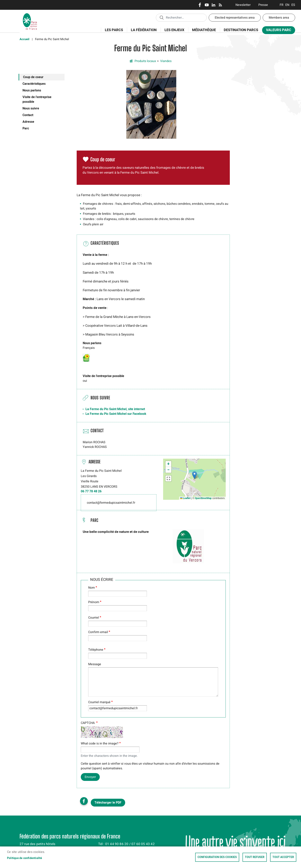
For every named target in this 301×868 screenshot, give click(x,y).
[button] (151, 104)
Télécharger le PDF (108, 803)
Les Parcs (113, 32)
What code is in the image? (100, 743)
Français (282, 5)
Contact (28, 115)
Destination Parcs (241, 30)
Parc (26, 128)
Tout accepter (283, 857)
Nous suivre (31, 108)
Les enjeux (173, 32)
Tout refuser (255, 857)
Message (95, 664)
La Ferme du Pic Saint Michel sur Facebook (116, 414)
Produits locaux (145, 61)
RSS (220, 5)
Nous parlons (32, 90)
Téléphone (96, 650)
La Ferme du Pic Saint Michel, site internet (115, 409)
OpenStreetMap (203, 498)
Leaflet (185, 498)
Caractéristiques (34, 84)
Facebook (200, 5)
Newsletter (243, 5)
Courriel (94, 618)
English (287, 5)
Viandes (166, 61)
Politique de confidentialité (25, 858)
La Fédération (142, 32)
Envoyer (90, 777)
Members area (279, 18)
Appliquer (162, 17)
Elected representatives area (235, 18)
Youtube (207, 5)
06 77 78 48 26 (91, 491)
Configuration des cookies (217, 857)
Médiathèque (204, 30)
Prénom (94, 602)
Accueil (24, 39)
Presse (263, 5)
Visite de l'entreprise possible (37, 99)
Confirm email (98, 632)
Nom (92, 588)
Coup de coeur (33, 77)
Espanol (293, 5)
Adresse (28, 122)
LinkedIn (213, 5)
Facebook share (84, 801)
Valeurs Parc (277, 31)
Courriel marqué (99, 702)
